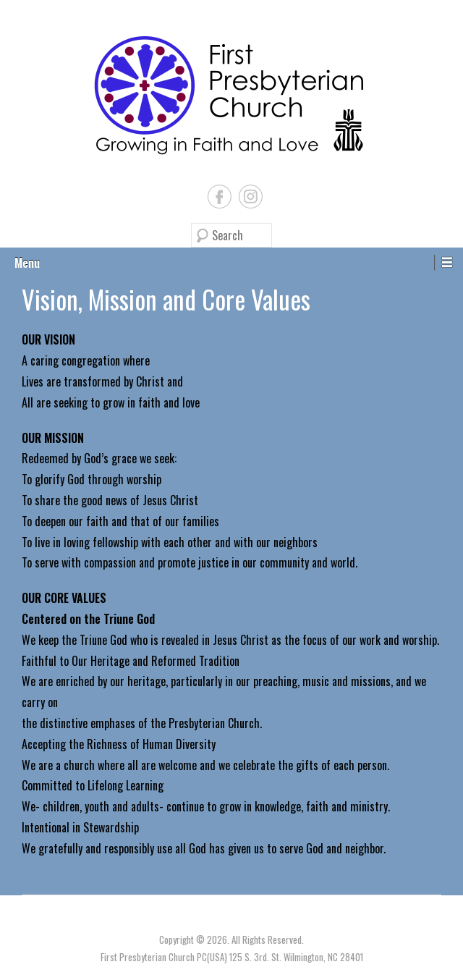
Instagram (251, 197)
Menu (27, 263)
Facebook (220, 197)
